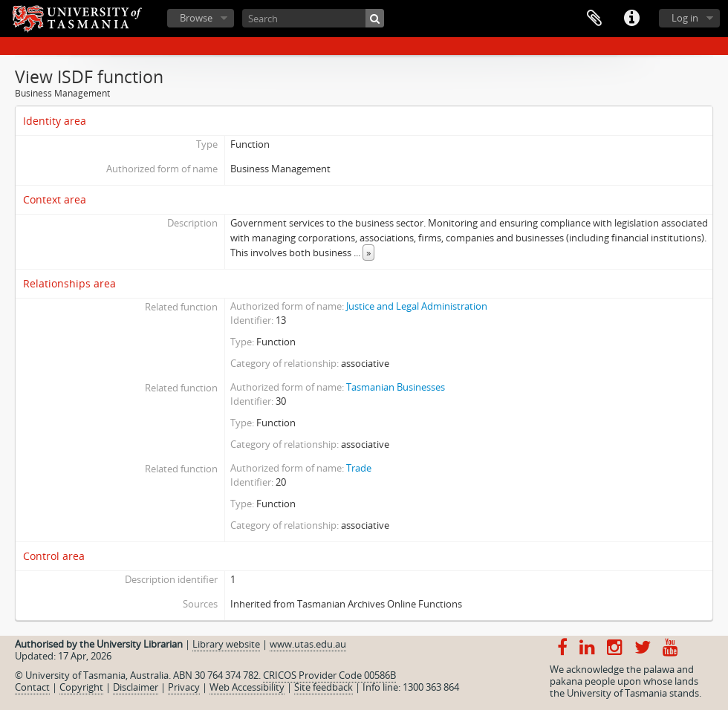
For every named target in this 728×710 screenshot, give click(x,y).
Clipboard (594, 19)
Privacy (184, 687)
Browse (196, 18)
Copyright (81, 687)
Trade (359, 468)
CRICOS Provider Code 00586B (329, 675)
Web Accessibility (247, 687)
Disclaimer (136, 687)
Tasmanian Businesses (396, 387)
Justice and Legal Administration (417, 306)
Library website (226, 644)
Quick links (631, 19)
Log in (685, 18)
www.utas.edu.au (308, 644)
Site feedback (324, 687)
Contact (32, 687)
